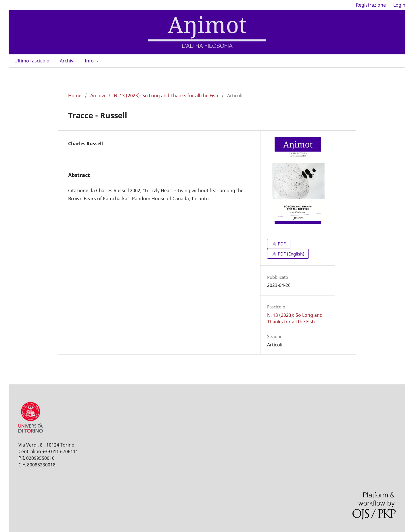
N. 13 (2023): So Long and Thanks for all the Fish (166, 96)
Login (399, 5)
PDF (281, 244)
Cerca (392, 61)
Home (75, 96)
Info (90, 61)
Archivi (67, 61)
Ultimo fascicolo (32, 61)
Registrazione (371, 5)
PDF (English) (290, 254)
